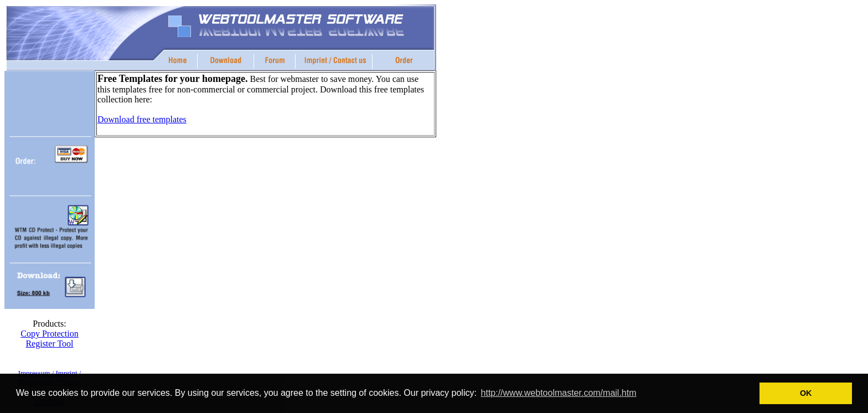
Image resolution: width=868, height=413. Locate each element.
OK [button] (806, 393)
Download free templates (142, 119)
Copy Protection (49, 334)
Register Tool (49, 344)
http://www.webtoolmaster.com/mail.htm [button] (559, 393)
